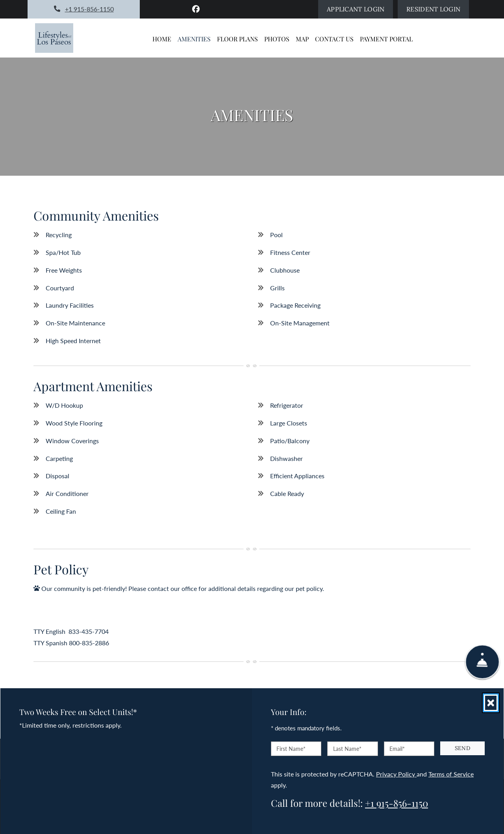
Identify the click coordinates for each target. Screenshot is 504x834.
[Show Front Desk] (482, 667)
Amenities (194, 39)
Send (462, 748)
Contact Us (334, 39)
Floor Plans (237, 39)
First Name (291, 749)
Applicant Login (360, 8)
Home (162, 39)
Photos (277, 39)
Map (302, 39)
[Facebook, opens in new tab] (196, 9)
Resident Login (438, 8)
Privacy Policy (396, 774)
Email (397, 749)
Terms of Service (451, 774)
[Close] (491, 703)
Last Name (347, 749)
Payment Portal (386, 39)
